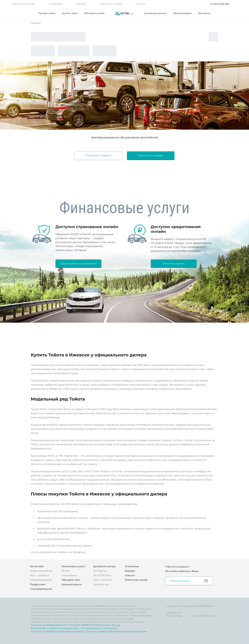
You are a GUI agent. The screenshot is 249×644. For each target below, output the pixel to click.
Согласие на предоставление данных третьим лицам (116, 631)
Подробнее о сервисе (98, 156)
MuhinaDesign (174, 616)
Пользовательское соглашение (99, 628)
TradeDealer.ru (204, 606)
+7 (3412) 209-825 (219, 4)
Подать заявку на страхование (78, 264)
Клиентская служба (111, 4)
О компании (56, 4)
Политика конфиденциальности (50, 625)
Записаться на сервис (151, 156)
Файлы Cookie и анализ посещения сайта (55, 628)
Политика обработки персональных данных (95, 625)
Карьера (81, 4)
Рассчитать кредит (174, 264)
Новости (141, 4)
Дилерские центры (24, 4)
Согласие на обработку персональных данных (58, 631)
